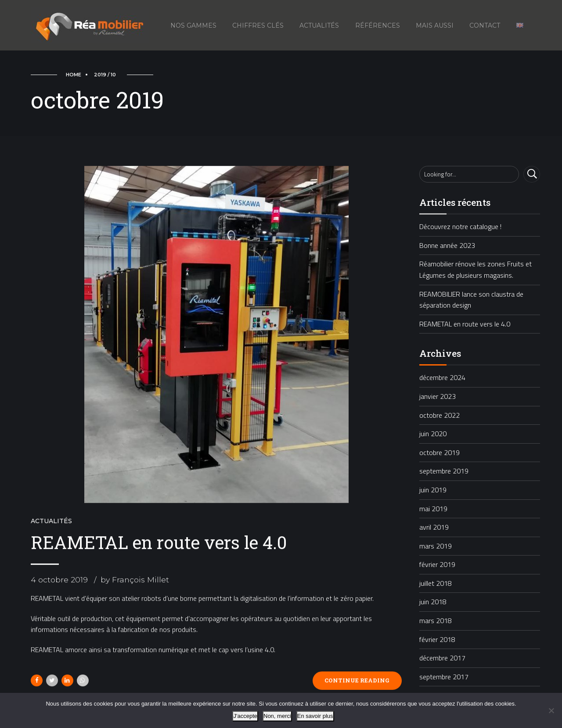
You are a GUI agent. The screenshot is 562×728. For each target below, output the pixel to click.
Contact (485, 25)
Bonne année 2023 (447, 245)
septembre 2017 (444, 677)
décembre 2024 (442, 377)
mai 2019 (433, 509)
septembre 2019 (444, 471)
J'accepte (245, 716)
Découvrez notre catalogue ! (460, 226)
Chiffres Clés (258, 25)
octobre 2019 (440, 452)
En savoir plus (315, 716)
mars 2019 (436, 546)
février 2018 (437, 639)
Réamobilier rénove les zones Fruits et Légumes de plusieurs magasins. (476, 269)
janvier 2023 (438, 396)
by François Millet (135, 580)
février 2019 (437, 564)
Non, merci (277, 716)
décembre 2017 (442, 658)
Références (378, 25)
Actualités (319, 25)
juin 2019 (433, 490)
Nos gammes (193, 25)
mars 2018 (436, 620)
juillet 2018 (436, 583)
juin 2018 (433, 602)
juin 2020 (433, 434)
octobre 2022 (440, 415)
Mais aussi (435, 25)
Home (74, 75)
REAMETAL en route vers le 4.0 (159, 543)
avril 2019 (434, 527)
